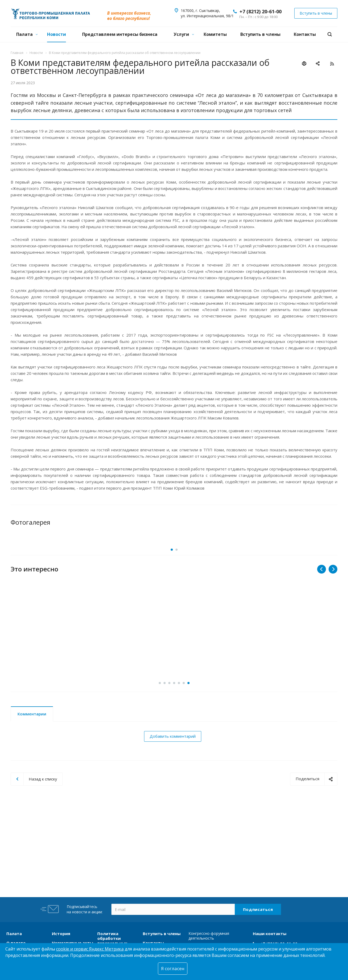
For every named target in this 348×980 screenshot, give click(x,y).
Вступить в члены (260, 34)
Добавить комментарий (173, 772)
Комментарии (32, 750)
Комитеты (215, 34)
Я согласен (173, 968)
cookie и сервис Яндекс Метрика (90, 949)
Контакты (305, 34)
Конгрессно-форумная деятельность (209, 936)
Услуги (184, 34)
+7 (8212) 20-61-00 (261, 11)
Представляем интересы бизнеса (120, 34)
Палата (27, 34)
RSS (332, 64)
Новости (56, 34)
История (61, 934)
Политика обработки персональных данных (112, 941)
